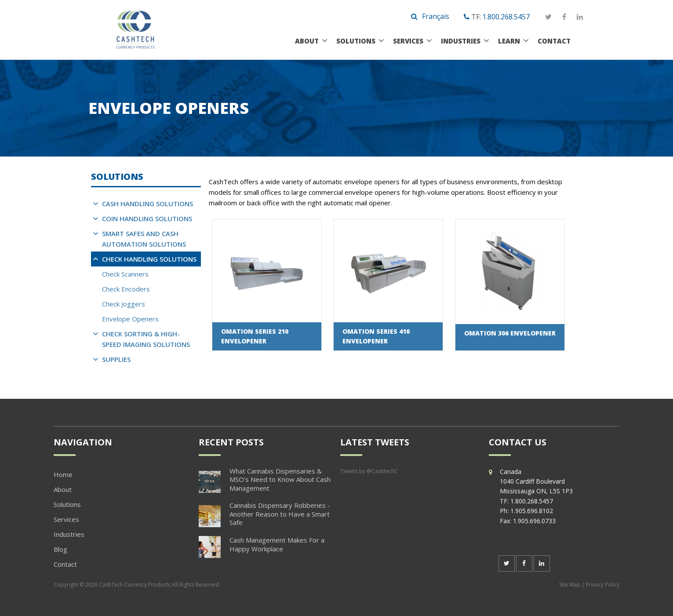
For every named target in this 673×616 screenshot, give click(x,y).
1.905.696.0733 (534, 521)
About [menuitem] (63, 489)
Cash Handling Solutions (147, 204)
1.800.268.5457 (506, 17)
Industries (461, 41)
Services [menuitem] (66, 519)
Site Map (570, 585)
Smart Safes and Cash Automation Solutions (144, 239)
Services (408, 41)
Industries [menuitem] (69, 534)
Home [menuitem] (63, 474)
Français (436, 16)
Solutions (356, 41)
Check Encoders (126, 289)
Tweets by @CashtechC (369, 471)
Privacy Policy (603, 585)
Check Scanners (125, 274)
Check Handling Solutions (149, 259)
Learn (509, 41)
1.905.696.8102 (532, 511)
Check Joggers (124, 304)
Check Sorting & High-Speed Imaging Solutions (146, 339)
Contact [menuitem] (65, 564)
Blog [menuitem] (60, 549)
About (307, 41)
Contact (554, 41)
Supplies (116, 359)
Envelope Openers (130, 319)
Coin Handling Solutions (147, 219)
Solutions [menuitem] (67, 504)
